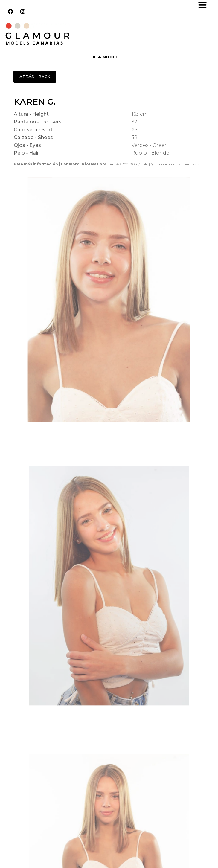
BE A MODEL (105, 57)
